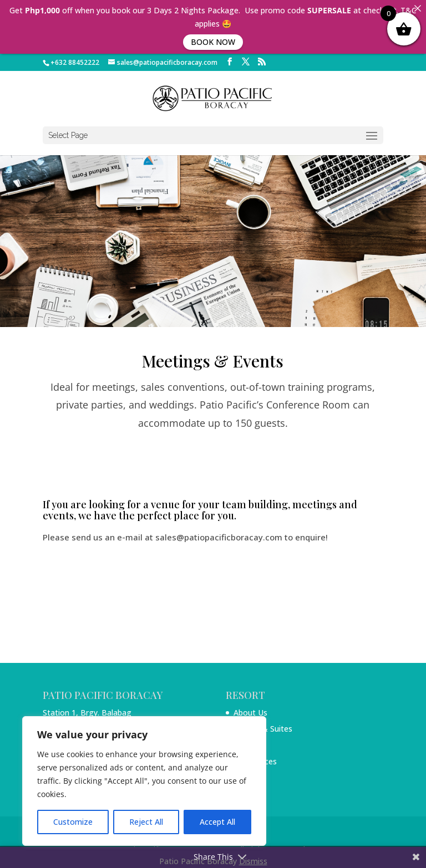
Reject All (146, 822)
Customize (73, 822)
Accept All (217, 822)
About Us (250, 713)
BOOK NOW (213, 42)
